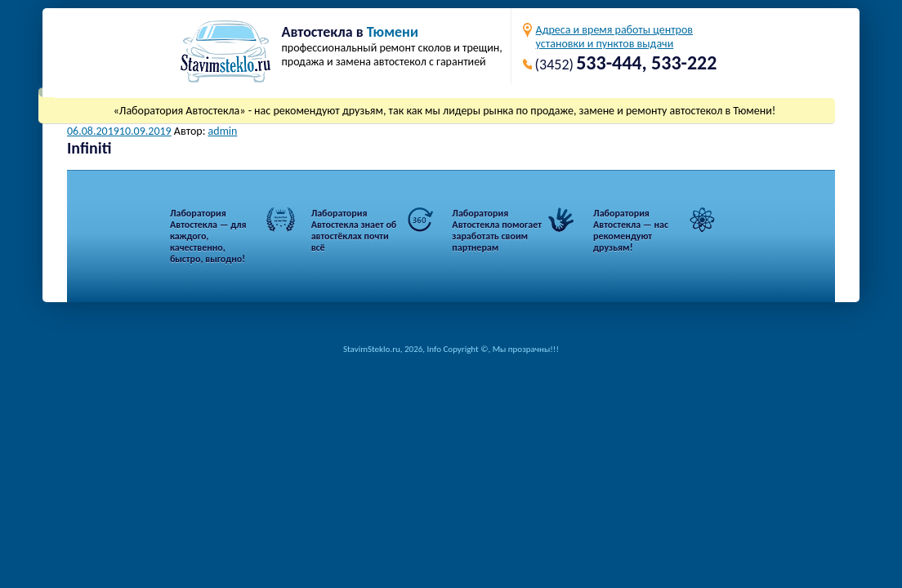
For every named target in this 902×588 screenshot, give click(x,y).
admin (223, 131)
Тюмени (393, 32)
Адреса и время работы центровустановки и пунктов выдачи (614, 37)
